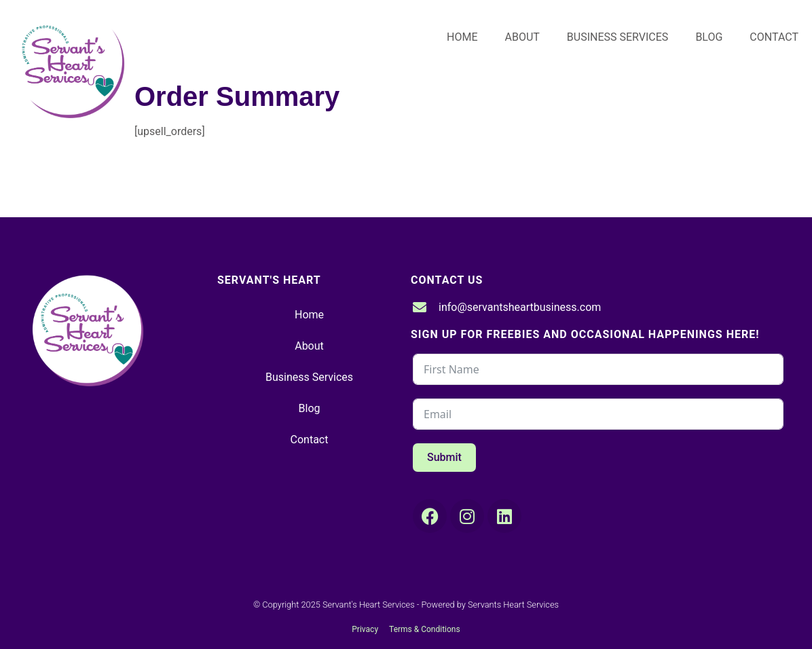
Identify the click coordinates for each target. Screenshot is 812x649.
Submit (444, 457)
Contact (774, 37)
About (522, 37)
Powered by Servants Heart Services (491, 605)
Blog (709, 37)
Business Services (618, 37)
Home (462, 37)
